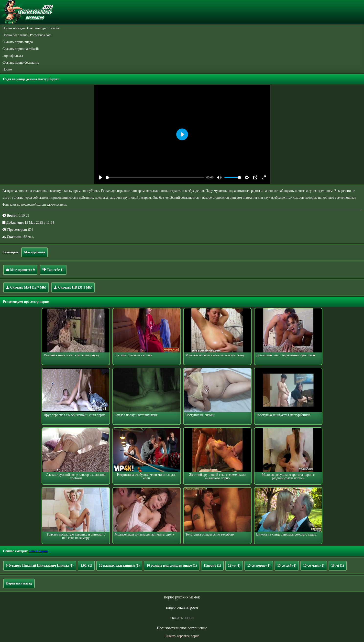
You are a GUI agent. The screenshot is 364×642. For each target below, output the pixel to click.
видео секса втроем (182, 607)
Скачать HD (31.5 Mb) (73, 287)
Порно (7, 69)
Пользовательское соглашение (182, 628)
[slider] (155, 178)
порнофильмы (13, 56)
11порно (212, 566)
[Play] (100, 177)
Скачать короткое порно (182, 636)
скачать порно (182, 618)
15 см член (314, 566)
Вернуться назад (19, 583)
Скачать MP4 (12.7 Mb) (26, 287)
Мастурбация (34, 252)
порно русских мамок (182, 597)
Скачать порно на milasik (21, 49)
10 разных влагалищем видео (172, 566)
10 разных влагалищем (119, 566)
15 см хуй (287, 566)
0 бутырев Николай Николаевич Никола (40, 566)
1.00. (86, 566)
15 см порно (259, 566)
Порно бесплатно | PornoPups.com (27, 35)
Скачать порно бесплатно (21, 63)
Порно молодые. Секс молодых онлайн (31, 28)
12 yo (234, 566)
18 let (338, 566)
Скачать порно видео (18, 42)
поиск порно (38, 551)
